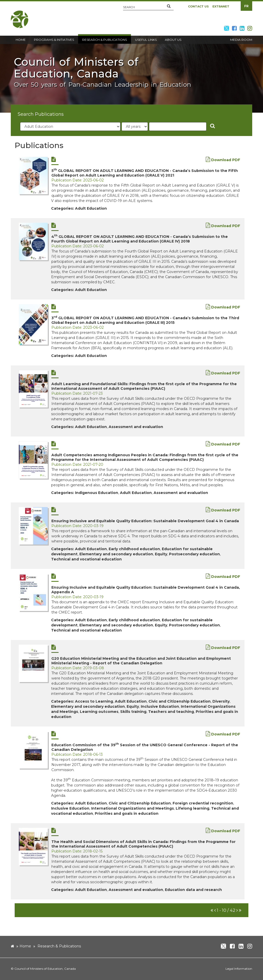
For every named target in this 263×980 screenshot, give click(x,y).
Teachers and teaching (171, 712)
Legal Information (239, 969)
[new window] (33, 176)
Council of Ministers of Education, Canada (45, 969)
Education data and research (193, 890)
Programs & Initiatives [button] (54, 40)
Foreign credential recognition (203, 803)
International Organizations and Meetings (133, 808)
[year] (135, 127)
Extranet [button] (221, 6)
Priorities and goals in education (127, 813)
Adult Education (91, 208)
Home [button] (21, 40)
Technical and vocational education (86, 559)
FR (246, 6)
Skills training (133, 712)
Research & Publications (59, 946)
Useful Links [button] (146, 40)
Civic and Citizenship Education (180, 701)
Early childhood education (134, 549)
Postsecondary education (194, 554)
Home (25, 946)
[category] (70, 127)
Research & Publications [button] (105, 40)
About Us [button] (173, 40)
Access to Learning (94, 701)
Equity (161, 554)
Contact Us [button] (198, 6)
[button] (169, 6)
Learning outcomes (99, 712)
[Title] (178, 127)
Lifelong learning (192, 808)
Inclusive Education (160, 706)
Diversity (221, 701)
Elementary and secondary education (116, 554)
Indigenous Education (97, 493)
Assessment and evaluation (136, 427)
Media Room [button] (241, 40)
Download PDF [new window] (223, 160)
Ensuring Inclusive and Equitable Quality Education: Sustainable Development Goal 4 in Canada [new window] (145, 521)
